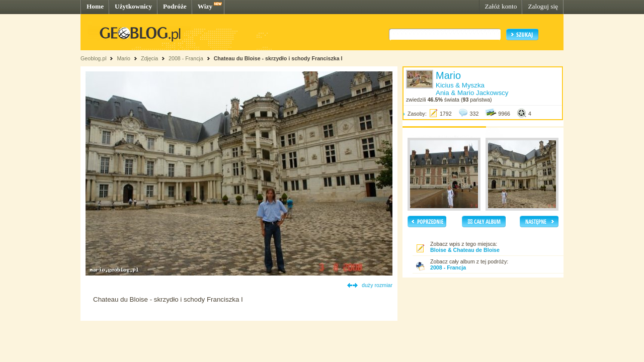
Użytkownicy (133, 6)
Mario (124, 58)
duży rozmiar (377, 285)
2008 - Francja (186, 58)
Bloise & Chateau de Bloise (465, 250)
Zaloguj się (543, 6)
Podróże (175, 6)
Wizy (205, 6)
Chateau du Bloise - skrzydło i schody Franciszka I (278, 58)
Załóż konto (501, 6)
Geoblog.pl (94, 58)
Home (95, 6)
